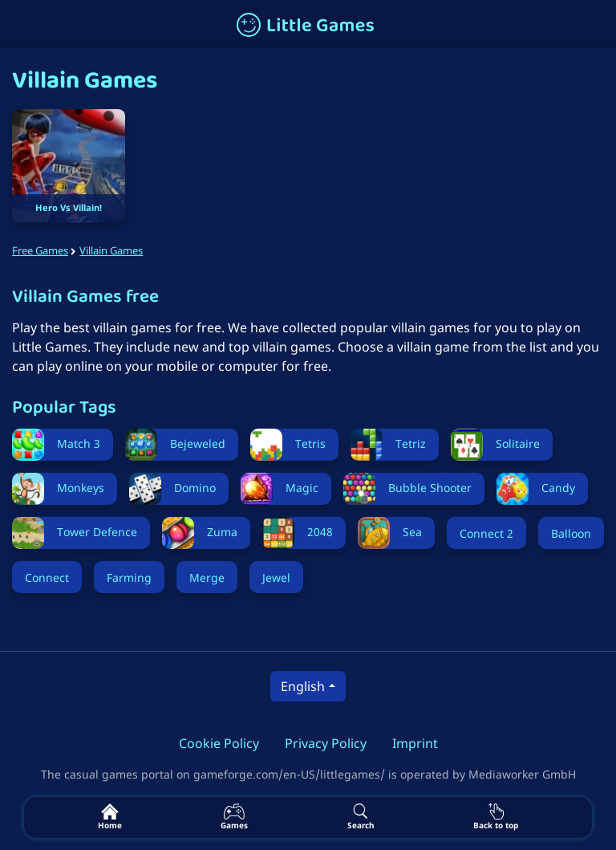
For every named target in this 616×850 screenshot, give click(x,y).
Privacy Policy (326, 743)
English (303, 686)
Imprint (415, 743)
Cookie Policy (219, 743)
